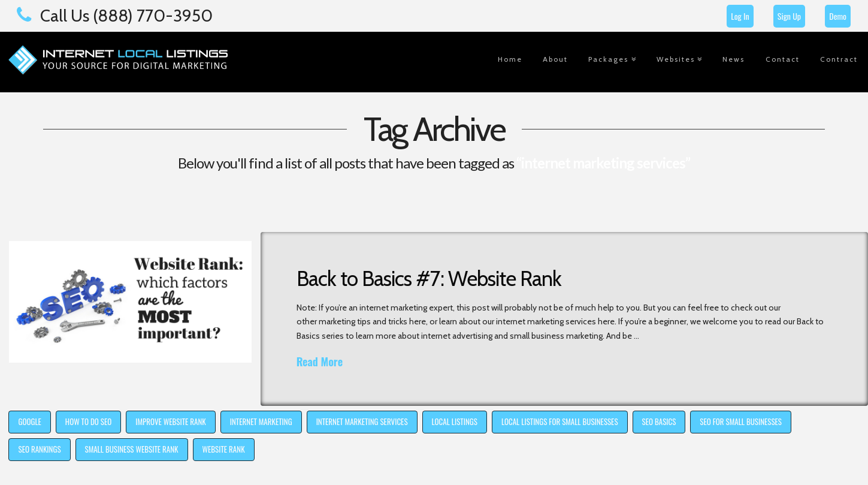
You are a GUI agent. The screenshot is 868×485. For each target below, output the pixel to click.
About (555, 59)
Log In (740, 16)
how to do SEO (88, 421)
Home (510, 59)
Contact (783, 59)
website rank (224, 449)
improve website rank (171, 421)
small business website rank (132, 449)
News (734, 59)
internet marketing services (362, 421)
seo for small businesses (741, 421)
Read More (320, 362)
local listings (455, 421)
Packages (608, 59)
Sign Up (789, 16)
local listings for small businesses (560, 421)
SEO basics (659, 421)
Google (29, 421)
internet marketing (261, 421)
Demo (838, 16)
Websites (676, 59)
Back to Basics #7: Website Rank (429, 278)
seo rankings (39, 449)
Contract (839, 59)
